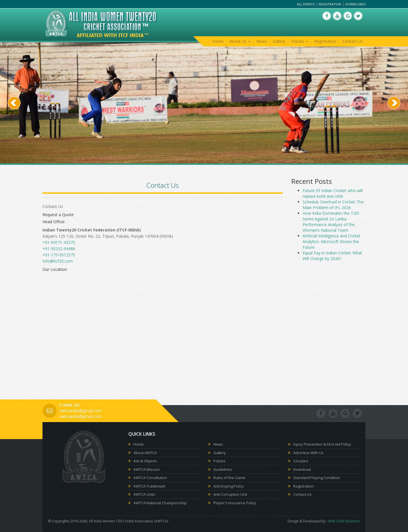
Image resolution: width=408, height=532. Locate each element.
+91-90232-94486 (59, 249)
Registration (330, 4)
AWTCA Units (144, 494)
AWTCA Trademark (149, 486)
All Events (306, 4)
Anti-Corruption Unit (230, 494)
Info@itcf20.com (58, 261)
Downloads (355, 4)
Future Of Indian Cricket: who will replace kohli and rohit (333, 193)
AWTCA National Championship (160, 503)
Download (302, 469)
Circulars (301, 461)
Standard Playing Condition (317, 478)
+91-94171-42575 (59, 242)
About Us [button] (240, 41)
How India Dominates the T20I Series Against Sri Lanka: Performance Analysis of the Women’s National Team (331, 222)
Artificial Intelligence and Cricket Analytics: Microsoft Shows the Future (331, 241)
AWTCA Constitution (150, 478)
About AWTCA (145, 453)
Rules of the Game (229, 478)
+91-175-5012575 (59, 255)
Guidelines (223, 469)
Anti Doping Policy (229, 486)
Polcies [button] (300, 41)
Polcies (219, 461)
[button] (14, 133)
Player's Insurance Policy (235, 503)
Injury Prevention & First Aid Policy (322, 444)
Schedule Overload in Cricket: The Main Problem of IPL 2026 (333, 205)
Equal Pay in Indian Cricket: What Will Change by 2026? (332, 256)
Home (218, 41)
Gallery (279, 41)
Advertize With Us (308, 453)
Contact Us (352, 41)
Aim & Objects (145, 461)
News (262, 41)
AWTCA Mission (147, 469)
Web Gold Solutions (344, 521)
